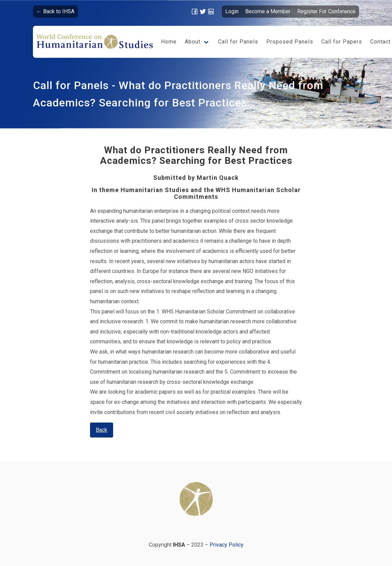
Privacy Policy (227, 545)
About (193, 42)
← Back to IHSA (55, 11)
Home (169, 42)
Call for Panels (238, 42)
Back (102, 430)
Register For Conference (326, 11)
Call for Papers (342, 42)
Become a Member (268, 11)
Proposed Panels (290, 42)
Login (232, 11)
